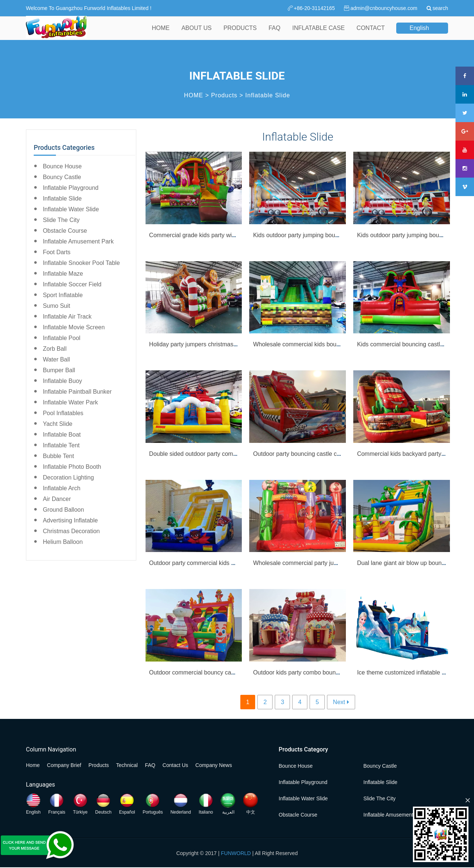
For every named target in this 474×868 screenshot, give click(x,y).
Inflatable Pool (62, 338)
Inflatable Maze (63, 274)
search (440, 8)
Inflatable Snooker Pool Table (81, 263)
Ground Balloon (64, 510)
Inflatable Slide (268, 95)
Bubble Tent (59, 456)
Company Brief (64, 765)
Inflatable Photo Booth (72, 467)
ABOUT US (197, 33)
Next (339, 702)
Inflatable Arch (62, 488)
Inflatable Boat (62, 435)
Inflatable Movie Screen (74, 327)
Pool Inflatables (63, 413)
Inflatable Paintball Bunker (77, 392)
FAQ (274, 33)
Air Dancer (57, 499)
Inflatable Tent (61, 445)
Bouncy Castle (62, 177)
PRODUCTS (240, 33)
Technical (127, 765)
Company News (214, 765)
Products (224, 95)
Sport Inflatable (63, 295)
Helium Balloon (63, 542)
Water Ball (56, 359)
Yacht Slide (58, 424)
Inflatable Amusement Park (78, 241)
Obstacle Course (65, 231)
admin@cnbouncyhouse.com (384, 8)
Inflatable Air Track (67, 317)
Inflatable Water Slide (71, 209)
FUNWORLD (236, 853)
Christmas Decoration (71, 531)
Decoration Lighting (69, 477)
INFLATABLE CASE (318, 33)
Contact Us (175, 765)
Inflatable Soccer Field (72, 284)
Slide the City (61, 220)
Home (33, 765)
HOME (161, 33)
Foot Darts (57, 252)
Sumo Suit (57, 306)
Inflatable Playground (71, 188)
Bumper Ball (59, 370)
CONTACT (371, 33)
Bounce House (62, 166)
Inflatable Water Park (71, 402)
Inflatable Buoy (63, 381)
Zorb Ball (55, 349)
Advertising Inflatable (71, 520)
